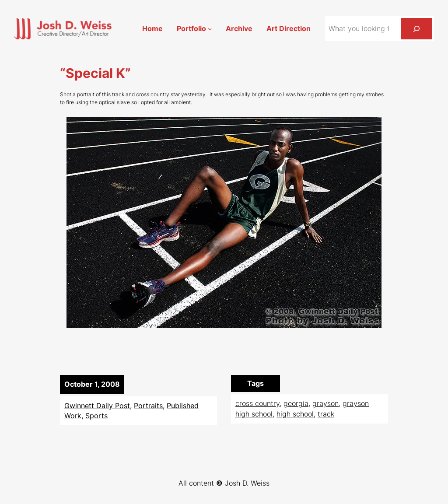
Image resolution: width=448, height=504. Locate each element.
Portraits (148, 406)
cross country (257, 404)
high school (295, 414)
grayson (325, 404)
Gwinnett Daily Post (97, 406)
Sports (96, 416)
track (326, 414)
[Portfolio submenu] (210, 29)
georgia (296, 404)
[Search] (416, 29)
